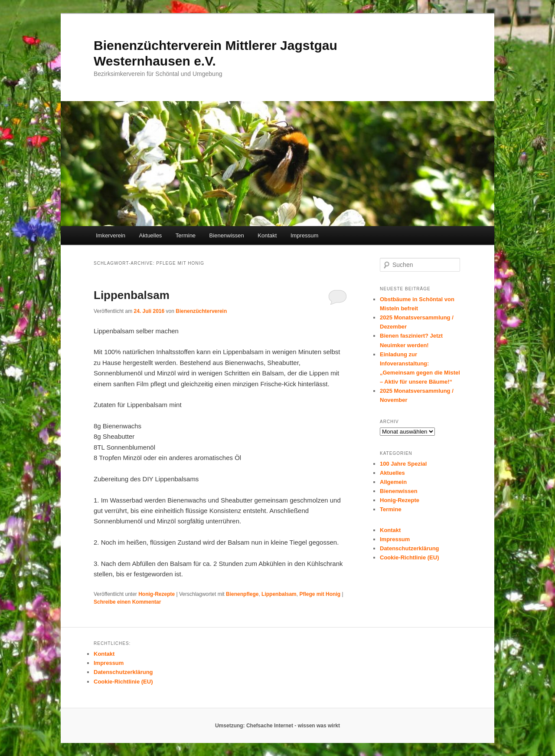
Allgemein (393, 482)
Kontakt (267, 235)
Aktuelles (151, 235)
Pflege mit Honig (320, 594)
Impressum (304, 235)
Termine (186, 235)
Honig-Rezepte (157, 594)
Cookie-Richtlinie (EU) (410, 557)
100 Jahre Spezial (403, 464)
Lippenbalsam (132, 295)
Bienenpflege (242, 594)
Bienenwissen (227, 235)
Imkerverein (111, 235)
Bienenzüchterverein (201, 311)
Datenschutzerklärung (410, 548)
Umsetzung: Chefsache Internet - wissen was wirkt (277, 726)
